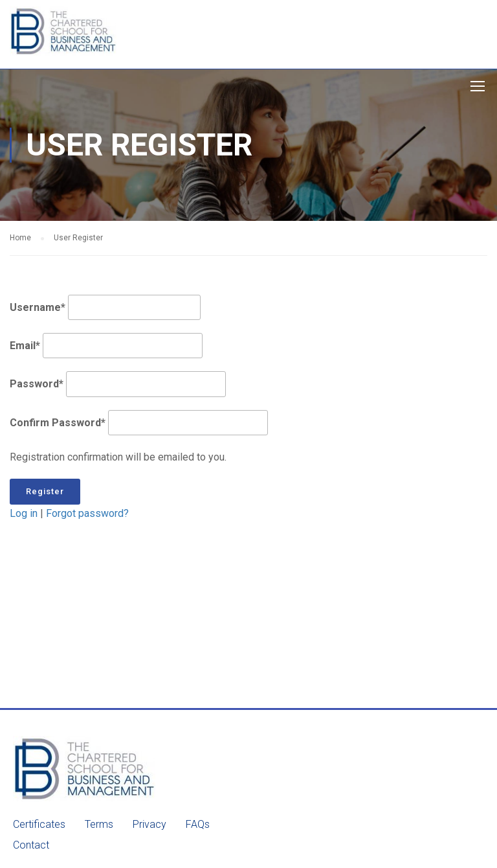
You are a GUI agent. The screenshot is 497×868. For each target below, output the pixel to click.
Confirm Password (58, 423)
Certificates (39, 824)
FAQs (198, 824)
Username (38, 307)
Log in (24, 513)
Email (25, 346)
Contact (31, 845)
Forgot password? (87, 513)
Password (37, 384)
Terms (99, 824)
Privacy (149, 824)
